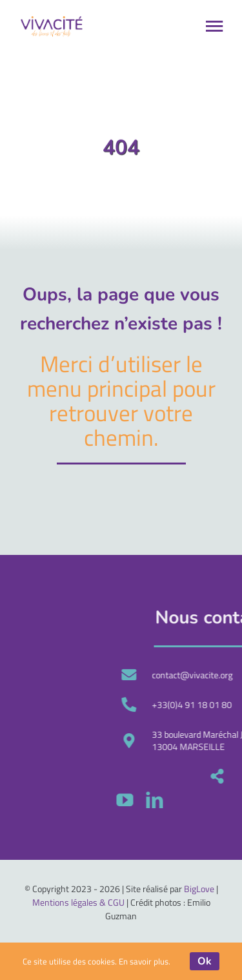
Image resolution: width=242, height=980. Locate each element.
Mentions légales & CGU (78, 902)
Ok (205, 961)
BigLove (199, 889)
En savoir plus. (145, 961)
